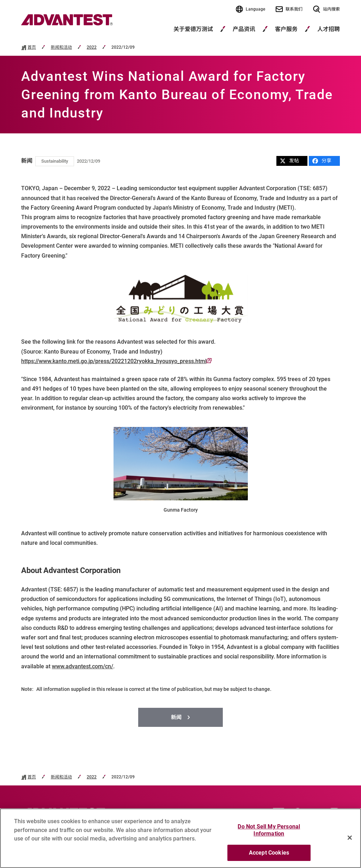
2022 (92, 47)
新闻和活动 (61, 47)
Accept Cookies (269, 855)
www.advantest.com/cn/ (82, 666)
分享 (322, 161)
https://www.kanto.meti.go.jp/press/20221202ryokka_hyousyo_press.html (116, 361)
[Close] (350, 840)
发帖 (289, 161)
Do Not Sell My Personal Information (269, 833)
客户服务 (286, 29)
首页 (32, 47)
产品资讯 (244, 29)
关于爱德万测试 (193, 29)
